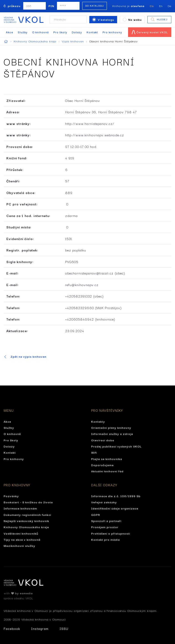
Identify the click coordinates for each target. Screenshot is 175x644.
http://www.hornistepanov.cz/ (90, 123)
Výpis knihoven (75, 41)
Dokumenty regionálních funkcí (27, 515)
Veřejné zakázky (104, 502)
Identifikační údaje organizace (115, 508)
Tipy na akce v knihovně (22, 539)
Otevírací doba (103, 440)
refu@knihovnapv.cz (82, 285)
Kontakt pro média (106, 539)
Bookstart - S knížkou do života (28, 502)
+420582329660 (80, 308)
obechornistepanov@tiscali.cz (89, 273)
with (18, 593)
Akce (10, 32)
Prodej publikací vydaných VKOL (116, 446)
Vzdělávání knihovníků (21, 533)
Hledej (159, 19)
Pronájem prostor (105, 527)
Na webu (132, 19)
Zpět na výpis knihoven (25, 357)
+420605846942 (80, 319)
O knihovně (40, 32)
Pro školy (60, 32)
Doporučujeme (102, 465)
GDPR (96, 515)
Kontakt (92, 32)
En (161, 6)
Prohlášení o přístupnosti (111, 533)
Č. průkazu (12, 6)
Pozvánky (11, 496)
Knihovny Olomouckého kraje (37, 41)
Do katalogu (95, 6)
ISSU (64, 628)
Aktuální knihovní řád (107, 471)
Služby (23, 32)
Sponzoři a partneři (106, 521)
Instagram (40, 628)
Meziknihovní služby (19, 546)
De (170, 6)
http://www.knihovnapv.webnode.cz (95, 135)
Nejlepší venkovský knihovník (26, 521)
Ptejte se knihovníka (107, 459)
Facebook (12, 628)
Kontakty (98, 421)
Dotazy (77, 32)
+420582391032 (79, 296)
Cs (152, 6)
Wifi (94, 452)
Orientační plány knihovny (111, 427)
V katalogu (103, 19)
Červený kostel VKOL (150, 32)
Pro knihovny (112, 32)
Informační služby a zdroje (112, 434)
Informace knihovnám (20, 508)
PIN (51, 6)
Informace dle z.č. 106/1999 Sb (116, 496)
